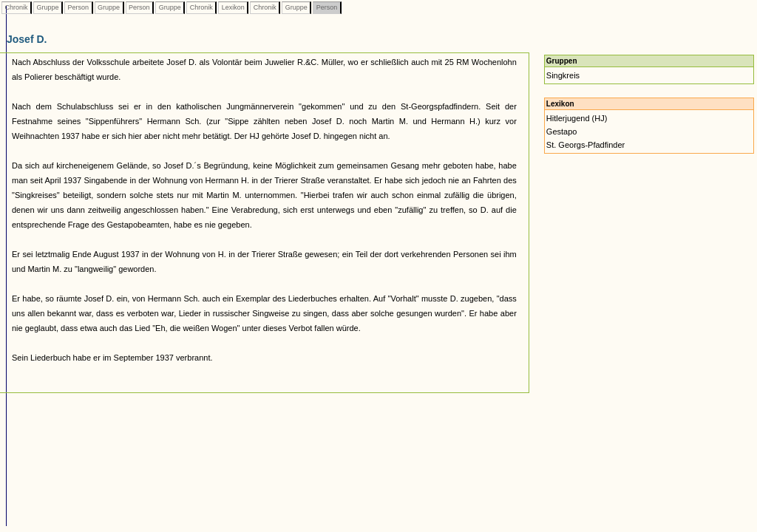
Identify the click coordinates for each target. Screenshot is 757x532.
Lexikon (233, 7)
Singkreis (563, 75)
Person (78, 7)
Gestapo (562, 132)
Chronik (16, 7)
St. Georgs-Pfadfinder (585, 145)
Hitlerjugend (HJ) (577, 118)
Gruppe (48, 7)
